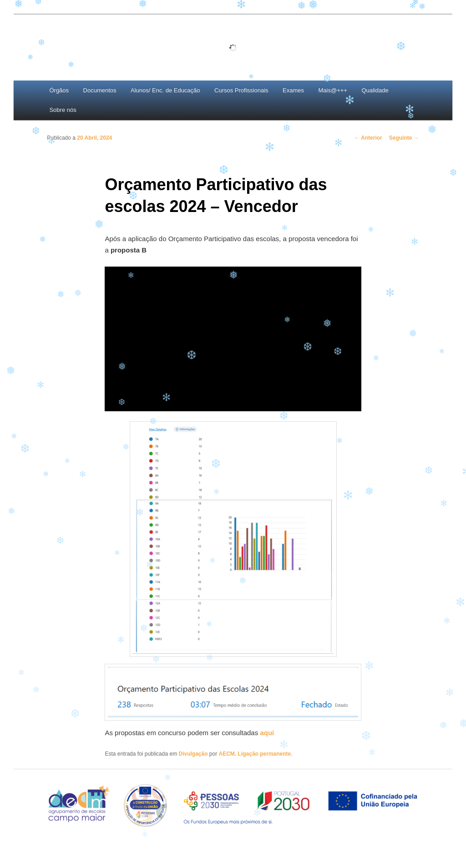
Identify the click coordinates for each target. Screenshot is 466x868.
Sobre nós (63, 110)
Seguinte (404, 138)
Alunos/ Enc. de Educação (165, 90)
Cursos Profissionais (241, 90)
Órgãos (59, 90)
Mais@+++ (333, 90)
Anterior (368, 138)
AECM (227, 754)
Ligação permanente (265, 754)
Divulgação (193, 754)
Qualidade (375, 90)
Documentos (100, 90)
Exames (293, 90)
